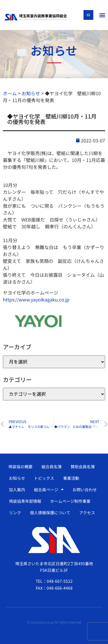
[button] (102, 15)
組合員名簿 (52, 467)
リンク (15, 513)
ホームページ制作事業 (70, 501)
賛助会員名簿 (83, 467)
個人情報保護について (50, 513)
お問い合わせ (85, 490)
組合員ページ (49, 490)
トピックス (44, 478)
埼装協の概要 (20, 467)
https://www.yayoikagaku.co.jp (36, 299)
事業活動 (71, 478)
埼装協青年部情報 (25, 501)
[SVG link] (36, 17)
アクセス (87, 513)
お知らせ (17, 478)
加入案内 (17, 490)
